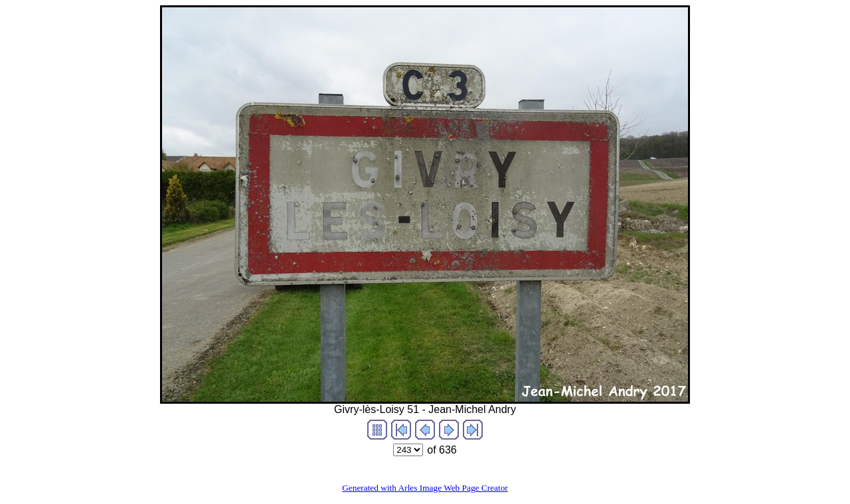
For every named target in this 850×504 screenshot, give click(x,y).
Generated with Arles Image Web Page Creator (425, 488)
